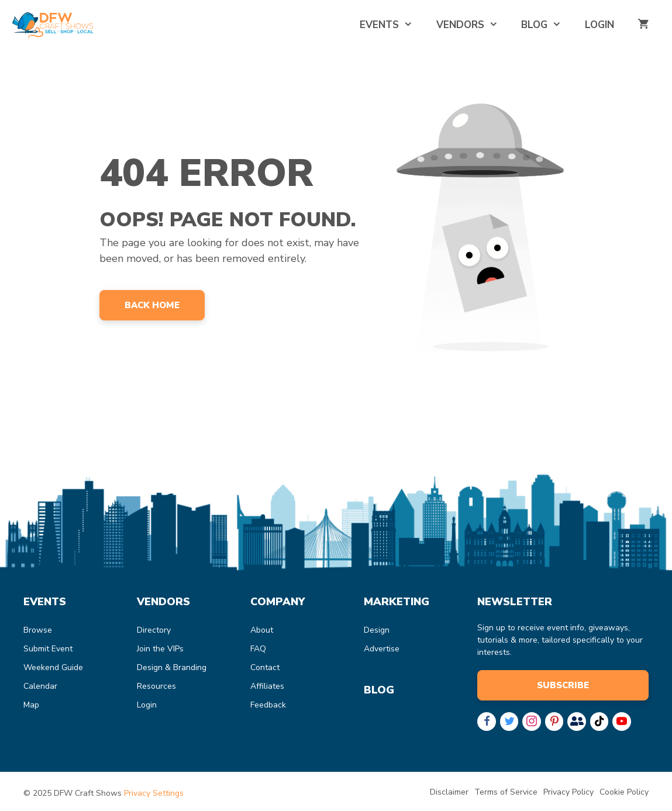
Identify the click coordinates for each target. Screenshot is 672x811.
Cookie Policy (624, 792)
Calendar (40, 686)
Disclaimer (449, 792)
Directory (154, 630)
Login (599, 25)
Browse (38, 630)
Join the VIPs (160, 649)
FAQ (258, 649)
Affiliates (267, 686)
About (262, 630)
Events (392, 25)
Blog (547, 25)
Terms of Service (506, 792)
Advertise (382, 649)
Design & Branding (172, 667)
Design (377, 630)
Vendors (473, 25)
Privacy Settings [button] (154, 793)
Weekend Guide (53, 667)
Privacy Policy (568, 792)
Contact (265, 667)
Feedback (268, 705)
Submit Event (48, 649)
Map (31, 705)
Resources (156, 686)
